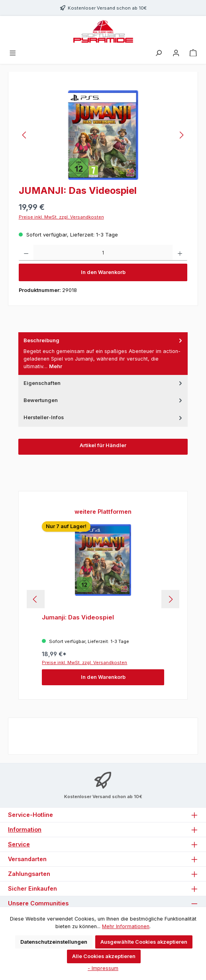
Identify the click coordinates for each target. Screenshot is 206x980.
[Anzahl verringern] (26, 253)
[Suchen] (159, 53)
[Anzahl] (103, 253)
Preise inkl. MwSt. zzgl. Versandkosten (61, 217)
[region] (103, 135)
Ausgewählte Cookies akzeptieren (144, 942)
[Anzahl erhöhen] (180, 253)
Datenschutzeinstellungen (54, 942)
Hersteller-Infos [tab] (104, 417)
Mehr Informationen (126, 926)
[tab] (103, 354)
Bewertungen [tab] (104, 400)
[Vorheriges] (25, 135)
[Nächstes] (181, 135)
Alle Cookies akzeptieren (104, 956)
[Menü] (13, 53)
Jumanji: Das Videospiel (78, 617)
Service (19, 844)
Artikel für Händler (103, 445)
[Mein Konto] (176, 53)
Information (25, 829)
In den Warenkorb (103, 272)
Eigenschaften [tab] (104, 383)
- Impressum (103, 968)
